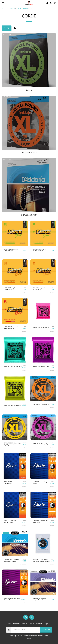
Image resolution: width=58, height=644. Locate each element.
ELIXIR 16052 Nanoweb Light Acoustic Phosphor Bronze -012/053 (12, 599)
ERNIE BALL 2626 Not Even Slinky (13, 366)
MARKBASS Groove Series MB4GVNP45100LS (39, 250)
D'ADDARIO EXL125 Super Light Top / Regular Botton (12, 444)
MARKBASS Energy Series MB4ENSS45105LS (11, 289)
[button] (3, 3)
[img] (15, 233)
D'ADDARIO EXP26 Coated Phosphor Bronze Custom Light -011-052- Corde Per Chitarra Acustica (40, 599)
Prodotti (12, 8)
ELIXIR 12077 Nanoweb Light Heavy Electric (40, 521)
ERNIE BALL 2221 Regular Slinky (13, 405)
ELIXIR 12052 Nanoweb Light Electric (40, 483)
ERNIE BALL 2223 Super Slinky (41, 328)
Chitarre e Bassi (22, 8)
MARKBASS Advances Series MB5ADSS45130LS (12, 328)
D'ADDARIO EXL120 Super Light (41, 444)
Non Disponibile (23, 564)
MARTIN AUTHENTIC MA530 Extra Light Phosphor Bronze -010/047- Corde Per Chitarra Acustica (41, 560)
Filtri (7, 28)
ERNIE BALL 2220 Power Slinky (41, 366)
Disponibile (24, 254)
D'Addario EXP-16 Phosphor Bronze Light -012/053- (11, 560)
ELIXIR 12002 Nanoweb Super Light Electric (12, 483)
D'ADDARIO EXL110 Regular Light (41, 404)
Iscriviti (46, 630)
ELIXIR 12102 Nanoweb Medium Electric (10, 521)
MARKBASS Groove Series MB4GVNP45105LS (11, 250)
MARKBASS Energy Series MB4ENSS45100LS (39, 289)
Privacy (28, 638)
